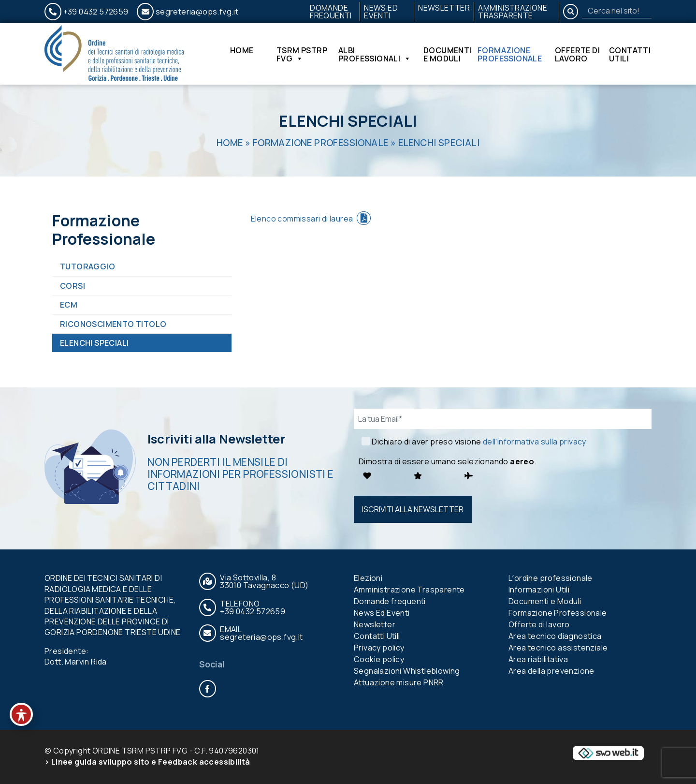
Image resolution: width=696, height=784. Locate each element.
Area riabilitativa (538, 659)
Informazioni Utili (539, 590)
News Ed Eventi (381, 12)
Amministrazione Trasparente (513, 12)
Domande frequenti (331, 12)
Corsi (72, 286)
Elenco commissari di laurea (302, 219)
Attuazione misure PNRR (399, 682)
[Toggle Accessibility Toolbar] (21, 714)
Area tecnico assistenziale (558, 648)
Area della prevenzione (551, 671)
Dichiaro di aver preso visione (479, 442)
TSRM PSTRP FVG (302, 54)
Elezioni (368, 578)
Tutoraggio (87, 266)
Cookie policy (379, 659)
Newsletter (444, 8)
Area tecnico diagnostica (555, 636)
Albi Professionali (375, 54)
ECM (69, 305)
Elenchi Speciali (94, 343)
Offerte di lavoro (577, 54)
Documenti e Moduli (448, 54)
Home (242, 51)
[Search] (617, 11)
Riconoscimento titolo (113, 324)
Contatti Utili (630, 54)
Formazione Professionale (510, 54)
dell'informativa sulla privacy (535, 442)
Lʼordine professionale (551, 578)
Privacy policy (379, 648)
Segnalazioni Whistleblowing (407, 671)
